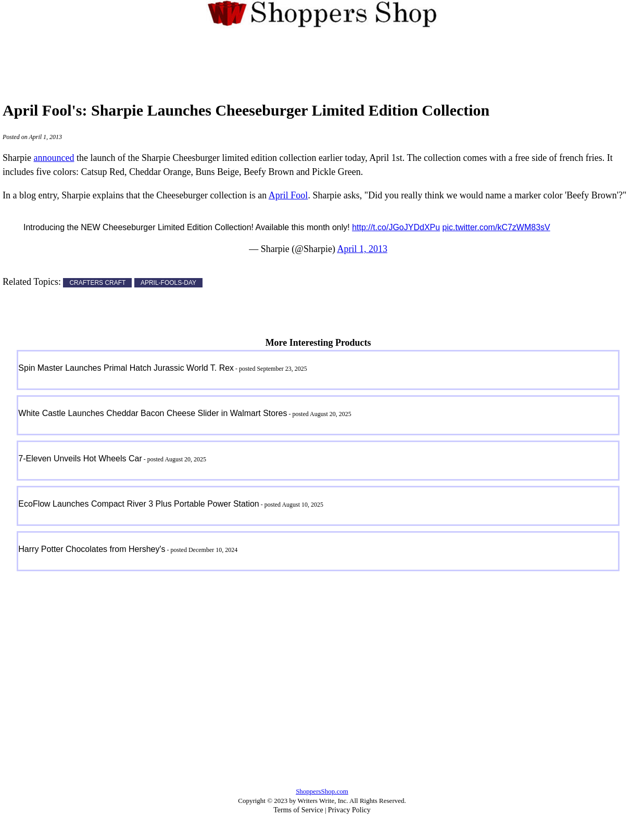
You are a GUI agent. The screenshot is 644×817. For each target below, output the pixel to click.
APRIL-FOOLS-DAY (168, 283)
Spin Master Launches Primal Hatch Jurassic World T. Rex (126, 368)
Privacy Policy (349, 810)
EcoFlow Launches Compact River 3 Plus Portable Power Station (138, 504)
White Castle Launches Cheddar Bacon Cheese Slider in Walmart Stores (153, 413)
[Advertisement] (322, 59)
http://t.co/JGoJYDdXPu (396, 227)
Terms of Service (298, 810)
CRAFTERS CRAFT (97, 283)
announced (54, 158)
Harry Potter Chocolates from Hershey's (92, 549)
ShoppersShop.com (322, 791)
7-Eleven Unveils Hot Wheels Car (80, 458)
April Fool (288, 195)
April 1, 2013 (362, 249)
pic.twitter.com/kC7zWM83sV (496, 227)
